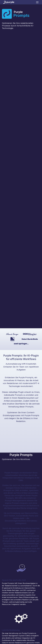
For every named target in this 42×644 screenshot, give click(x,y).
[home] (9, 2)
